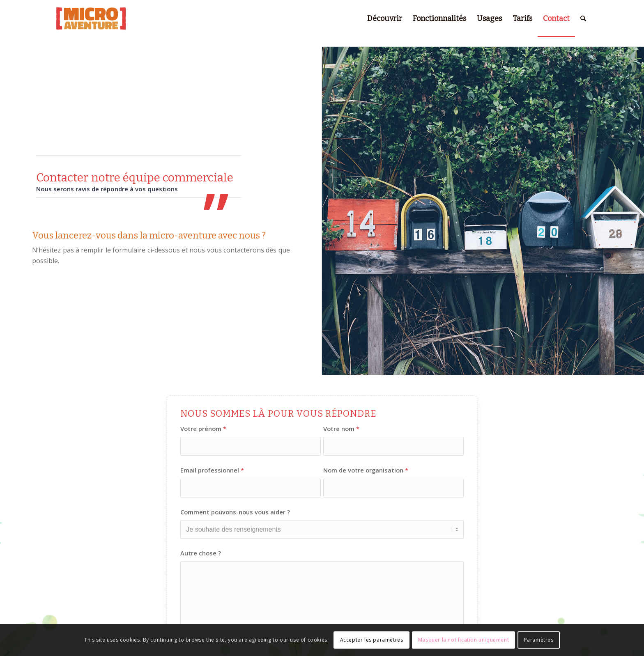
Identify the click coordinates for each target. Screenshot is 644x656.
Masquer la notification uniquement (463, 640)
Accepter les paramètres (372, 640)
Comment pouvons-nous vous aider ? (235, 512)
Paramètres (539, 640)
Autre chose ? (201, 553)
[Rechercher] (583, 18)
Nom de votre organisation (366, 470)
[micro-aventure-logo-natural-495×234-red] (91, 18)
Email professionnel (212, 470)
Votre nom (341, 429)
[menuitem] (385, 18)
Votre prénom (203, 429)
